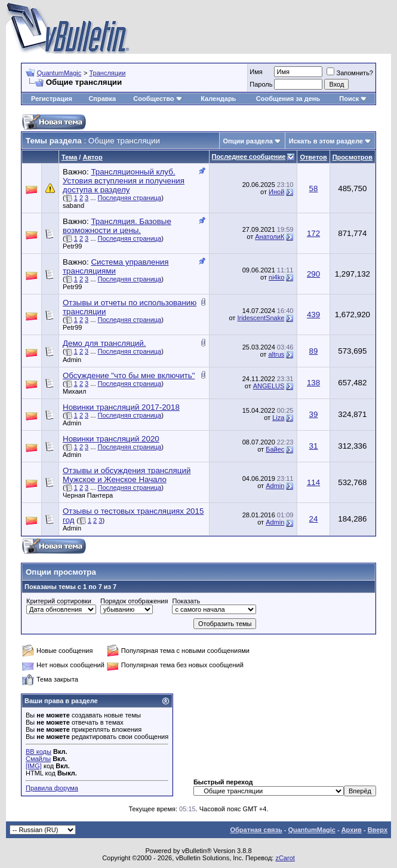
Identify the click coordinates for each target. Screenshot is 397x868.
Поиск (353, 99)
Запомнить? (350, 73)
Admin (72, 360)
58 (314, 188)
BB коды (39, 752)
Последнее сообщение (249, 157)
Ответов (313, 157)
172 (313, 233)
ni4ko (276, 277)
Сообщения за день (288, 99)
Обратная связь (256, 830)
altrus (276, 354)
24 (314, 519)
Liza (278, 418)
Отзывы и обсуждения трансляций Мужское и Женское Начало (127, 475)
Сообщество (158, 99)
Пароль (261, 84)
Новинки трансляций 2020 (111, 439)
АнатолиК (270, 237)
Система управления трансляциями (116, 266)
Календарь (218, 99)
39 (314, 414)
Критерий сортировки (59, 601)
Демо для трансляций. (104, 343)
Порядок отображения (134, 601)
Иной (276, 192)
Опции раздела (248, 141)
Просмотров (353, 157)
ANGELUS (269, 386)
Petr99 (72, 246)
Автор (92, 157)
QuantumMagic (59, 73)
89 (314, 351)
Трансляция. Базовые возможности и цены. (117, 226)
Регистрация (52, 99)
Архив (352, 830)
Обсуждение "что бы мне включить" (129, 375)
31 (314, 446)
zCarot (285, 858)
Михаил (74, 391)
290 (313, 274)
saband (73, 206)
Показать (186, 601)
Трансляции (107, 73)
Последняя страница (130, 198)
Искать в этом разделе (326, 141)
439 (313, 315)
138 (313, 383)
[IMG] (34, 766)
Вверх (378, 830)
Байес (275, 449)
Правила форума (52, 788)
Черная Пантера (88, 495)
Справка (102, 99)
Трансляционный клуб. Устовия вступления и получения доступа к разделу (124, 181)
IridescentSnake (261, 318)
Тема (69, 157)
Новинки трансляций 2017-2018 (121, 407)
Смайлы (38, 759)
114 (313, 482)
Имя (256, 72)
